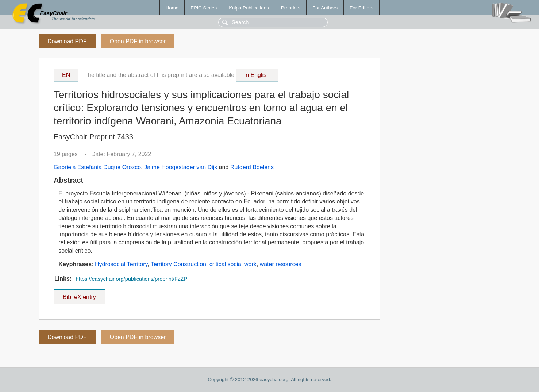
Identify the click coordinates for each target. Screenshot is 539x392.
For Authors (325, 8)
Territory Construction (178, 264)
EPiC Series (204, 8)
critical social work (233, 264)
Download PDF (67, 41)
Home (172, 8)
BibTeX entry (79, 295)
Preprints (291, 8)
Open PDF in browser (138, 41)
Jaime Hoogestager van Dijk (181, 167)
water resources (281, 264)
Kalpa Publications (249, 8)
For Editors (361, 8)
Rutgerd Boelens (252, 167)
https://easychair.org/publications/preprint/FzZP (131, 279)
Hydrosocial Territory (121, 264)
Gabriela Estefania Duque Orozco (97, 167)
